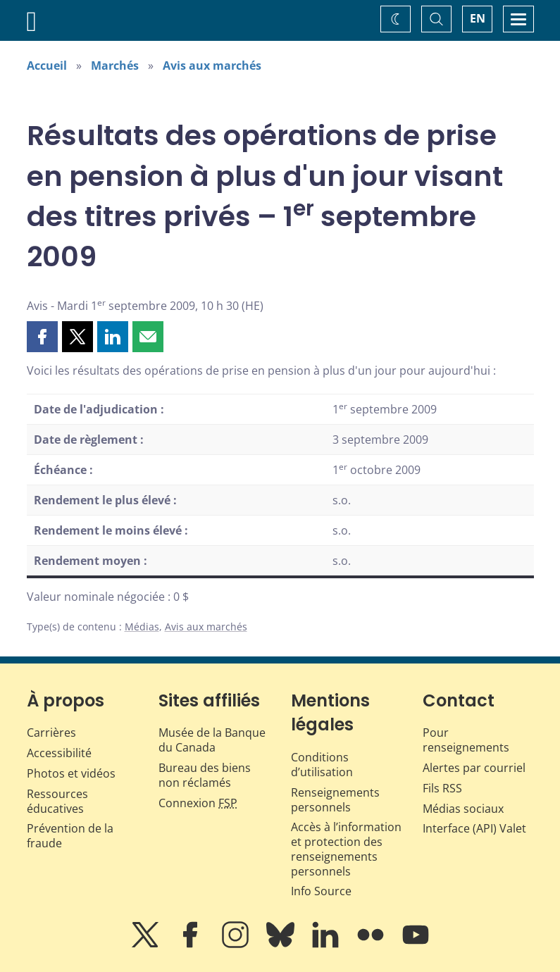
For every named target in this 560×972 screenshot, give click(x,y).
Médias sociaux (463, 809)
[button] (42, 337)
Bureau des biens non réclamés (205, 775)
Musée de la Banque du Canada (212, 740)
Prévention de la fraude (70, 836)
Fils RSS (442, 788)
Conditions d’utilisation (322, 765)
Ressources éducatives (57, 801)
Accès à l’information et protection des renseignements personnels (346, 849)
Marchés (115, 66)
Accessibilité (59, 753)
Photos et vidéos (71, 773)
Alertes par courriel (474, 768)
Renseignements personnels (335, 800)
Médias (142, 627)
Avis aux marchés (212, 66)
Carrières (51, 733)
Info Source (321, 891)
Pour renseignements (466, 740)
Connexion (198, 803)
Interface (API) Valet (474, 828)
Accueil (47, 66)
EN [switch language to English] (478, 18)
